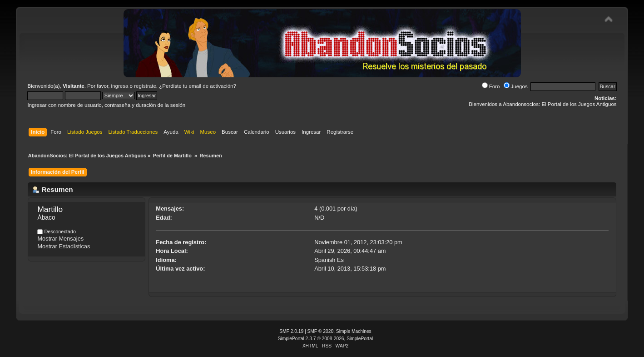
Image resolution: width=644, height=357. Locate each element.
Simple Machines (354, 331)
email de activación (211, 86)
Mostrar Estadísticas (64, 246)
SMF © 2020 (321, 331)
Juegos (516, 86)
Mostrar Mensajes (60, 239)
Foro (491, 86)
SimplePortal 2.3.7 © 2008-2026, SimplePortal (326, 339)
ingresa (120, 86)
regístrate (145, 86)
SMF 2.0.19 (291, 331)
